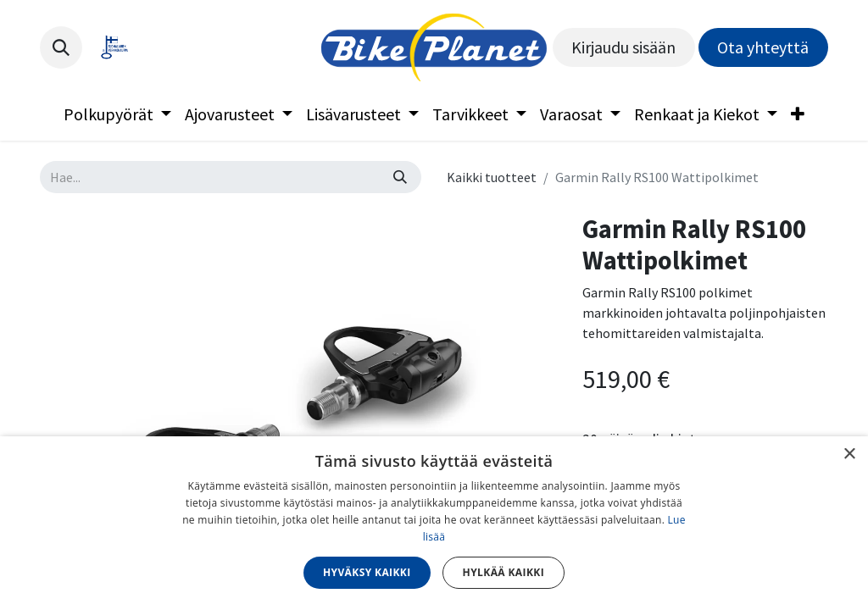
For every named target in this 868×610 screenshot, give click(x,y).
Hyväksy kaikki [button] (367, 572)
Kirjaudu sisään (623, 47)
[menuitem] (117, 114)
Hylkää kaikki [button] (504, 572)
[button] (61, 47)
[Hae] (400, 177)
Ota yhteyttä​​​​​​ (763, 47)
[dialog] (434, 523)
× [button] (849, 455)
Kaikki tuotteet (492, 177)
